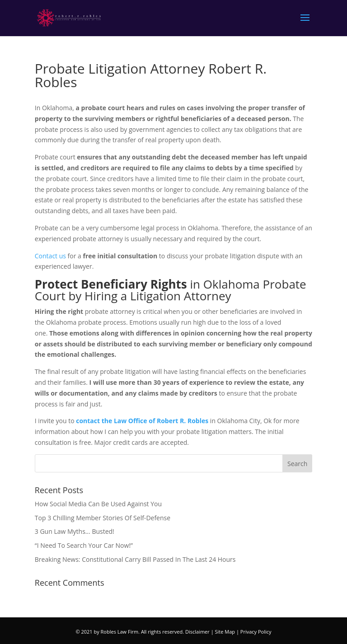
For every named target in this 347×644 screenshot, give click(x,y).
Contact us (50, 256)
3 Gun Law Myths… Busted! (75, 531)
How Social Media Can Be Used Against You (98, 504)
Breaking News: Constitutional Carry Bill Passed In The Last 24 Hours (135, 559)
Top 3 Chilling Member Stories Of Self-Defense (103, 518)
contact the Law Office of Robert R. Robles (142, 421)
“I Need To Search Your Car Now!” (84, 545)
